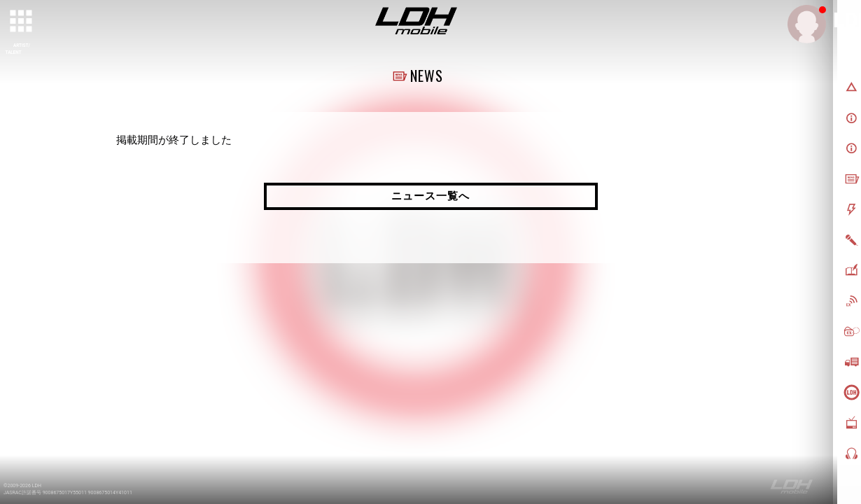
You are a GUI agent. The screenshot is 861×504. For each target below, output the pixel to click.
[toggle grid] (22, 22)
